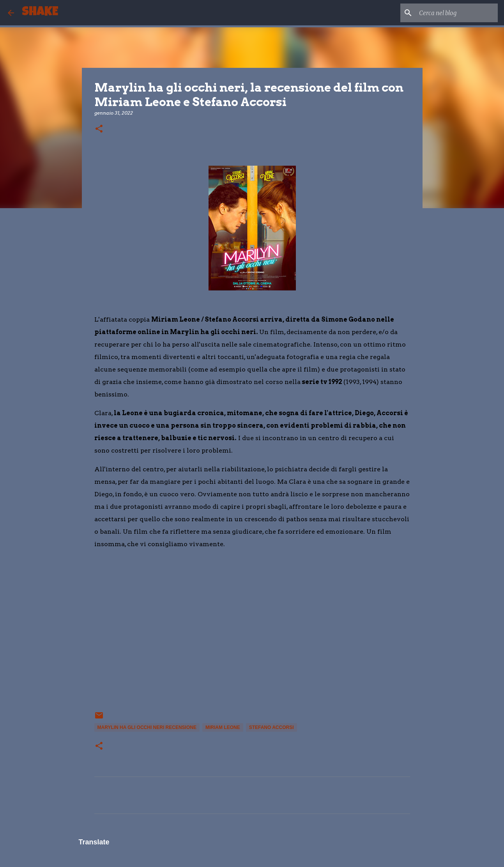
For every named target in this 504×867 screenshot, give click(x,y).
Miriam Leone (223, 727)
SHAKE (40, 13)
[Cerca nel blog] (457, 13)
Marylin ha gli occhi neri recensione (147, 727)
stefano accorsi (271, 727)
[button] (99, 129)
